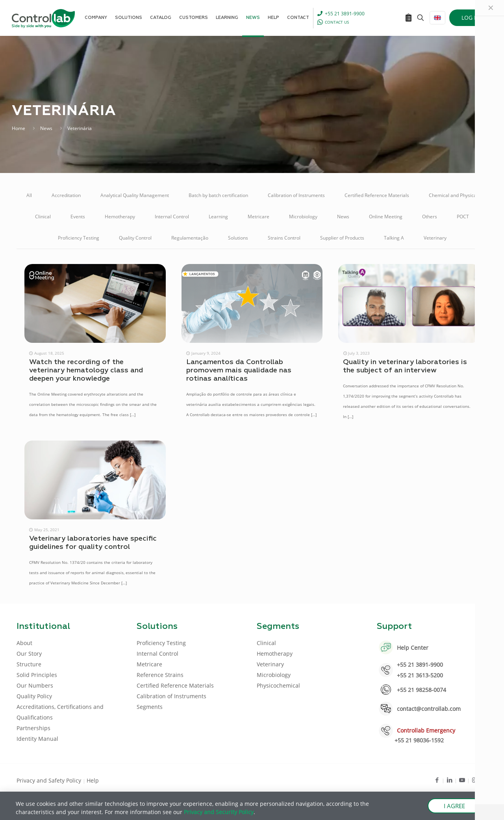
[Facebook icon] (437, 780)
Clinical (43, 217)
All (29, 195)
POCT (463, 217)
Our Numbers (35, 685)
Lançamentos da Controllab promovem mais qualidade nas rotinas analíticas (239, 370)
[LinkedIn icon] (449, 780)
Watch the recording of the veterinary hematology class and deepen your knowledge (86, 370)
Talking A (394, 238)
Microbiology (303, 217)
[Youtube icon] (462, 780)
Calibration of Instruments (296, 195)
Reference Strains (160, 675)
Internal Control (172, 217)
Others (430, 217)
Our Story (29, 654)
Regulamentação (190, 238)
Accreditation (66, 195)
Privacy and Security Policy (219, 812)
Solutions (238, 238)
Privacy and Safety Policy (50, 780)
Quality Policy (34, 696)
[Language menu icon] (437, 18)
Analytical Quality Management (135, 195)
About (24, 643)
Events (78, 217)
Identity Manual (37, 739)
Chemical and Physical (453, 195)
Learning (218, 217)
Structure (29, 664)
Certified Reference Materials (377, 195)
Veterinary (435, 238)
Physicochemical (278, 685)
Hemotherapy (120, 217)
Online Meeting (386, 217)
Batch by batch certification (218, 195)
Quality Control (135, 238)
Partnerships (33, 728)
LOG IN (471, 18)
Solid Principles (37, 675)
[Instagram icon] (475, 780)
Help (93, 780)
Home (19, 128)
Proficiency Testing (79, 238)
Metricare (258, 217)
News (46, 128)
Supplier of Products (342, 238)
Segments (150, 707)
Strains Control (284, 238)
